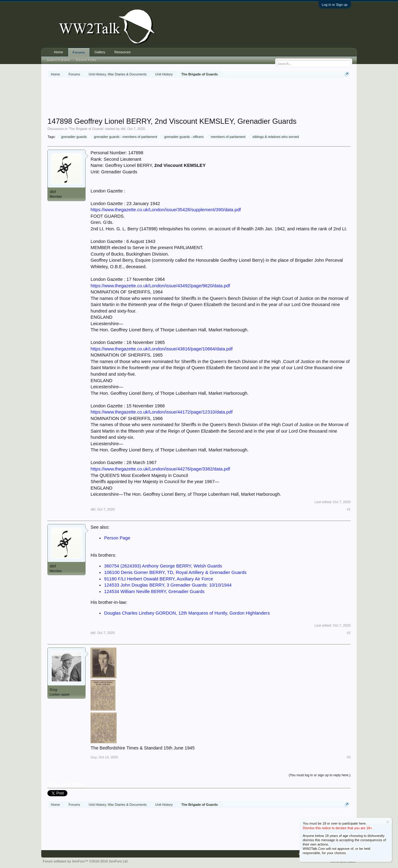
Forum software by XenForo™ (86, 861)
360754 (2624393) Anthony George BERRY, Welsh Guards (163, 566)
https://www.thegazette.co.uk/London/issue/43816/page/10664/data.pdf (161, 349)
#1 (348, 509)
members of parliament (227, 137)
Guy (53, 690)
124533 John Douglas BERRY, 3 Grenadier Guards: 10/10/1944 (168, 585)
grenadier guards (73, 137)
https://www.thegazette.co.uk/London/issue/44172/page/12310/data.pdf (161, 412)
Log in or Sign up (335, 5)
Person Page (117, 538)
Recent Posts (86, 60)
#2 (348, 633)
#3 (348, 757)
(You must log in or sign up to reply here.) (320, 775)
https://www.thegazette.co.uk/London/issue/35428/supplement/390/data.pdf (166, 210)
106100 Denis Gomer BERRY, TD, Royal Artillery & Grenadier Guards (175, 572)
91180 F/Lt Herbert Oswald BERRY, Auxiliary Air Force (159, 579)
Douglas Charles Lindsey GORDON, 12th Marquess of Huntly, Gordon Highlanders (187, 613)
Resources (123, 52)
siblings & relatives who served (275, 137)
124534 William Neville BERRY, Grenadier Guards (154, 591)
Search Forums (58, 60)
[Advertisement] (199, 98)
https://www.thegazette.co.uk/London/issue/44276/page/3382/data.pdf (160, 469)
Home (58, 52)
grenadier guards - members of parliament (125, 137)
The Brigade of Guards (86, 129)
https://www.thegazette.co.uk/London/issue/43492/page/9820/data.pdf (160, 286)
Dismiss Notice (388, 822)
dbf (123, 129)
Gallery (100, 52)
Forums (79, 52)
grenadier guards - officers (183, 137)
